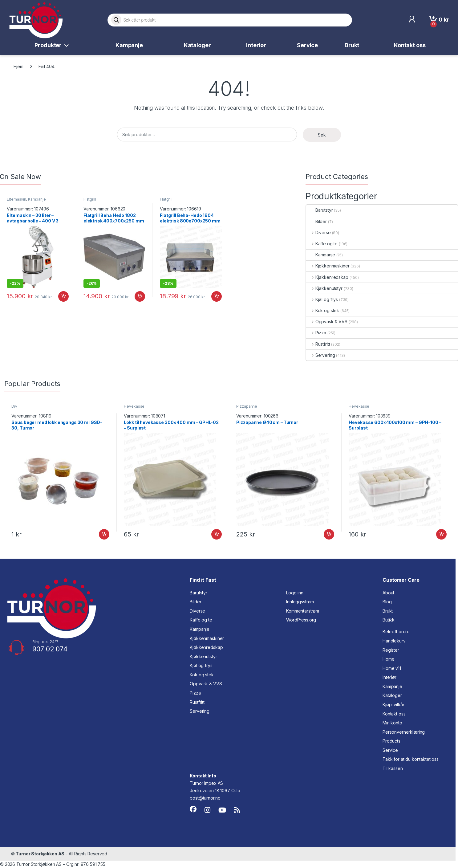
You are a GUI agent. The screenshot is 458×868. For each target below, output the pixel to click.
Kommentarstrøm (303, 611)
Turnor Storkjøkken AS (40, 854)
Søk (322, 135)
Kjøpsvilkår (393, 705)
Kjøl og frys (322, 299)
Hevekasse (134, 406)
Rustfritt (318, 344)
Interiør (256, 45)
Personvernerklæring (404, 732)
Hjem (18, 66)
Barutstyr (320, 210)
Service (307, 45)
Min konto (392, 723)
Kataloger (197, 45)
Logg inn (295, 593)
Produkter (48, 45)
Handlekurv (394, 641)
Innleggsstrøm (300, 602)
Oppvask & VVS (327, 322)
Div (14, 406)
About (388, 593)
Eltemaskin (16, 199)
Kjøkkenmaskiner (328, 266)
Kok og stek (323, 310)
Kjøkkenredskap (327, 277)
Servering (321, 355)
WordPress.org (301, 620)
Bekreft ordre (396, 632)
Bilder (316, 221)
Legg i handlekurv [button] (63, 296)
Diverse (318, 232)
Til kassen (393, 768)
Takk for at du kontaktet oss (411, 759)
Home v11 (392, 668)
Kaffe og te (322, 244)
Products (391, 741)
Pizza (316, 333)
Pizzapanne (247, 406)
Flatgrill (90, 199)
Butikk (389, 620)
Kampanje (129, 45)
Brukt (352, 45)
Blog (387, 602)
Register (391, 650)
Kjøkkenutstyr (324, 288)
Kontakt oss (410, 45)
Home (388, 659)
